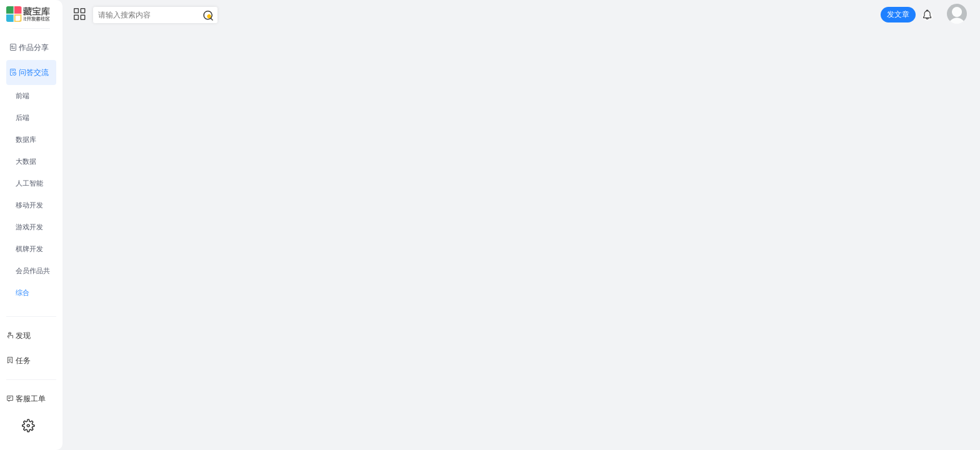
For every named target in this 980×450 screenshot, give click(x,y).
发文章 (898, 14)
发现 (18, 336)
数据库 (26, 139)
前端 (22, 96)
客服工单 (26, 399)
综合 (22, 292)
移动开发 (29, 205)
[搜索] (208, 16)
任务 (18, 361)
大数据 (26, 161)
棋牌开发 (29, 249)
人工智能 (29, 183)
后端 (22, 117)
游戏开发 (29, 227)
